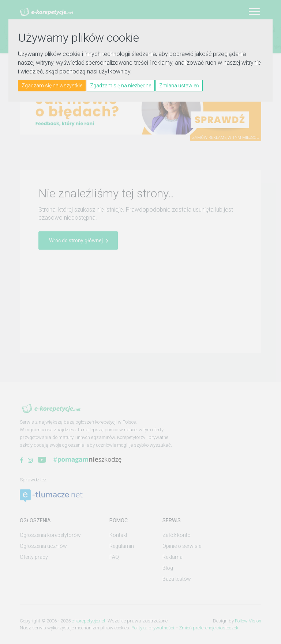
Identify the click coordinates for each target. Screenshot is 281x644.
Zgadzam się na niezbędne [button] (121, 86)
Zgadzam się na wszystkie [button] (52, 86)
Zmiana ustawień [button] (179, 86)
